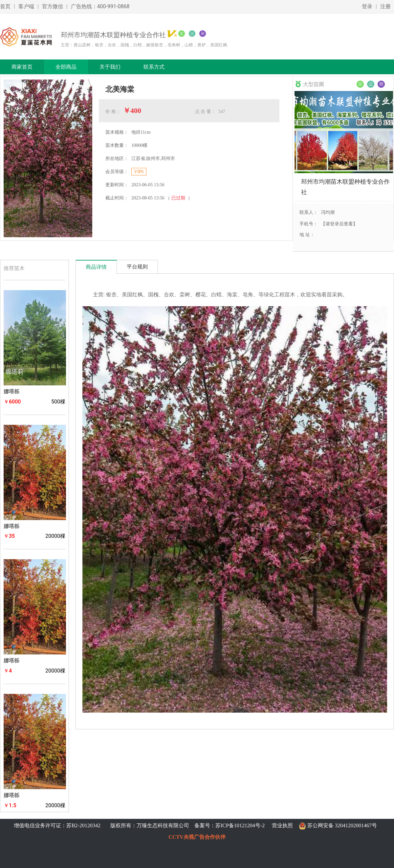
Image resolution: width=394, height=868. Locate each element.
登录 (367, 6)
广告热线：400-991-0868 (100, 6)
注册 (385, 6)
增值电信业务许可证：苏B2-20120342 (58, 825)
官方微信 (53, 6)
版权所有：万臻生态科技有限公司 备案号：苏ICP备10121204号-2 (186, 825)
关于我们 (110, 67)
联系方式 (154, 67)
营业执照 (282, 825)
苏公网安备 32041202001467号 (342, 825)
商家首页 (22, 67)
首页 (5, 6)
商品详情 (96, 267)
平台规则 (137, 267)
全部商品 (66, 67)
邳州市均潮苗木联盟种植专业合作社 (345, 187)
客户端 (26, 6)
